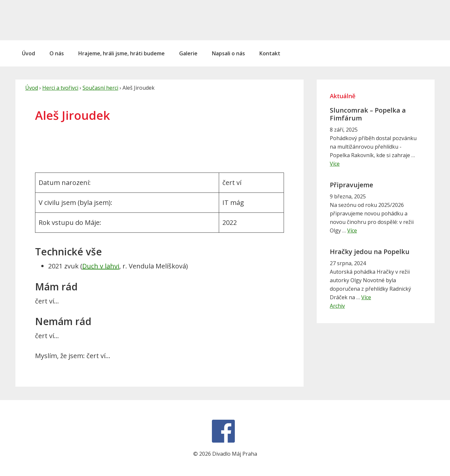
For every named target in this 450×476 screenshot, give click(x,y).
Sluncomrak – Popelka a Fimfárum (368, 114)
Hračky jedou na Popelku (370, 252)
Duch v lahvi (101, 266)
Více (335, 164)
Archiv (337, 306)
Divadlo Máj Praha (60, 20)
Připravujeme (351, 185)
